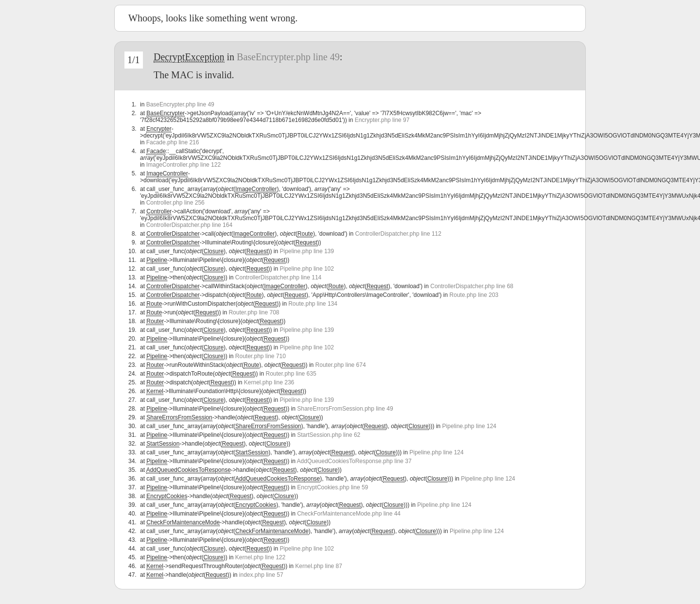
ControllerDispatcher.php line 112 (398, 234)
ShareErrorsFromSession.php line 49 (345, 409)
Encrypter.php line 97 (382, 120)
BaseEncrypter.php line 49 (288, 57)
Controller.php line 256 (175, 203)
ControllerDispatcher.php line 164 (189, 225)
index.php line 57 (261, 575)
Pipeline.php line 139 (307, 251)
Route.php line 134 (313, 304)
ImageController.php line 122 (184, 165)
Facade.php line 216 (173, 142)
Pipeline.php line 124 (469, 426)
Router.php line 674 (341, 365)
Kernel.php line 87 (319, 566)
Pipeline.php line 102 (307, 269)
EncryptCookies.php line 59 (332, 487)
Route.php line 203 (474, 295)
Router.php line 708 (254, 312)
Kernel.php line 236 (269, 382)
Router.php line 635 (291, 374)
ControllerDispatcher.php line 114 (278, 277)
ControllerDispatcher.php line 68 (472, 286)
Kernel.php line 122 (260, 557)
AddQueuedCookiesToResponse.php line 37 (354, 461)
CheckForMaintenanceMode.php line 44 (349, 514)
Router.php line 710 (261, 356)
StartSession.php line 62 (329, 435)
